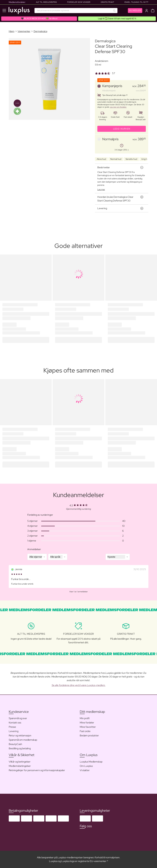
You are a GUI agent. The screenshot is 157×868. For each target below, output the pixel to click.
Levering (14, 731)
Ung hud (145, 159)
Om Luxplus (86, 766)
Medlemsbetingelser (20, 766)
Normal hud (116, 159)
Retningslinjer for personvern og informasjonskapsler (37, 770)
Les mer (101, 189)
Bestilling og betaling (20, 748)
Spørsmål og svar (18, 718)
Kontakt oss (15, 723)
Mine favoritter (88, 727)
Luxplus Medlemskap (91, 762)
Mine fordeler (87, 723)
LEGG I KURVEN (122, 129)
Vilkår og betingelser (20, 762)
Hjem (12, 31)
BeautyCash (15, 744)
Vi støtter (85, 770)
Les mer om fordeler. (118, 107)
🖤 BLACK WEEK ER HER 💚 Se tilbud (39, 18)
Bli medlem (135, 10)
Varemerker (24, 31)
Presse (12, 727)
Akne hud (101, 159)
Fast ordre (85, 731)
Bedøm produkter (89, 736)
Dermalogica (40, 31)
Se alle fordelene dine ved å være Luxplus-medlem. (79, 685)
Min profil (85, 718)
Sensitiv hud (131, 159)
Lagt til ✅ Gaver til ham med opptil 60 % (117, 18)
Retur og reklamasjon (20, 736)
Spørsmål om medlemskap (23, 740)
